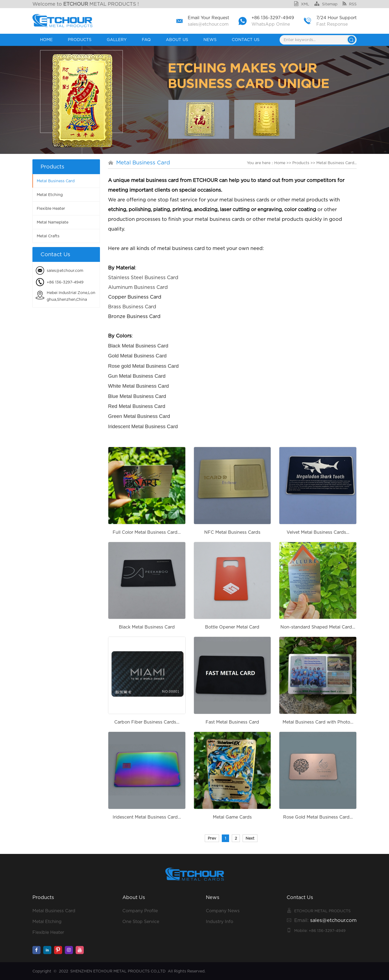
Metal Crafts (48, 236)
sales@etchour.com (208, 24)
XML (302, 4)
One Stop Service (141, 922)
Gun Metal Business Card (137, 376)
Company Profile (140, 911)
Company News (223, 911)
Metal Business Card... (336, 163)
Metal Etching (50, 195)
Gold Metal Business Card (137, 356)
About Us (177, 40)
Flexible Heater (51, 208)
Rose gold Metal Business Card (143, 366)
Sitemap (326, 4)
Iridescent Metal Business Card (143, 426)
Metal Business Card (56, 181)
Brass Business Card (132, 307)
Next (250, 838)
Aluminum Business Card (138, 287)
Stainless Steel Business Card (143, 277)
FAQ (146, 40)
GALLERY (117, 40)
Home (46, 40)
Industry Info (219, 922)
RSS (350, 4)
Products (80, 40)
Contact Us (246, 40)
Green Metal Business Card (139, 416)
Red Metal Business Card (137, 406)
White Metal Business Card (138, 386)
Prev (212, 838)
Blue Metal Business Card (137, 396)
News (210, 40)
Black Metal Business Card (138, 346)
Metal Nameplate (53, 222)
